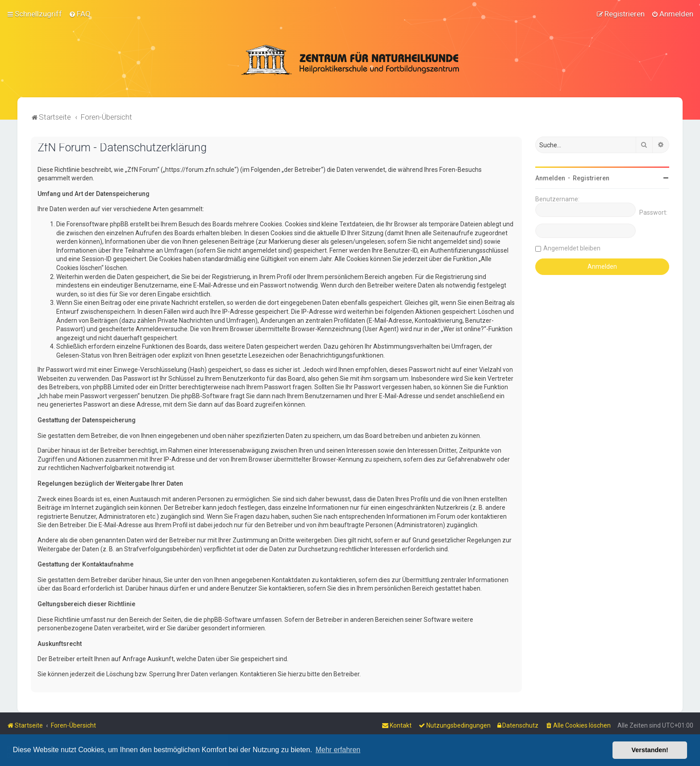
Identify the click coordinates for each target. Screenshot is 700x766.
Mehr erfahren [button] (338, 750)
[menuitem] (80, 14)
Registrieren (591, 177)
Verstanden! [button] (650, 750)
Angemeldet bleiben (572, 247)
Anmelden (550, 177)
